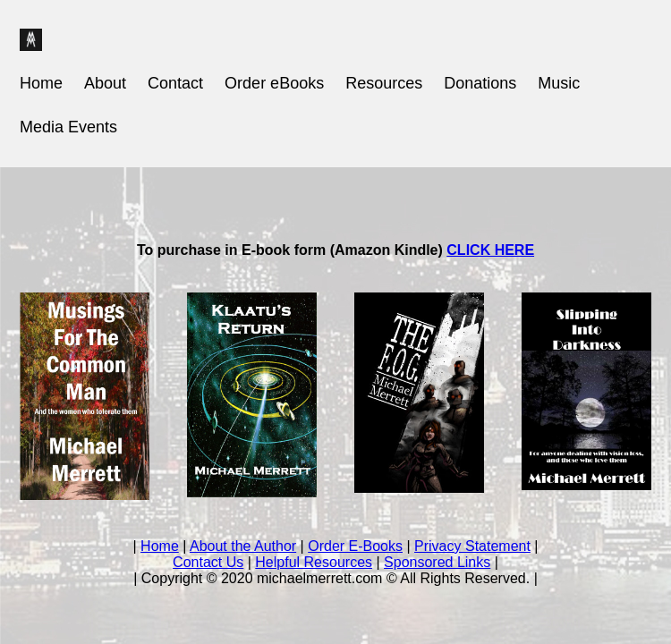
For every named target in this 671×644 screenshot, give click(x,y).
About (105, 83)
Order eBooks (274, 83)
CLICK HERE (490, 250)
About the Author (243, 546)
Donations (480, 83)
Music (559, 83)
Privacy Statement (472, 546)
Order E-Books (355, 546)
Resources (384, 83)
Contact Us (208, 562)
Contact (175, 83)
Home (41, 83)
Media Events (68, 127)
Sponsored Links (437, 562)
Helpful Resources (314, 562)
